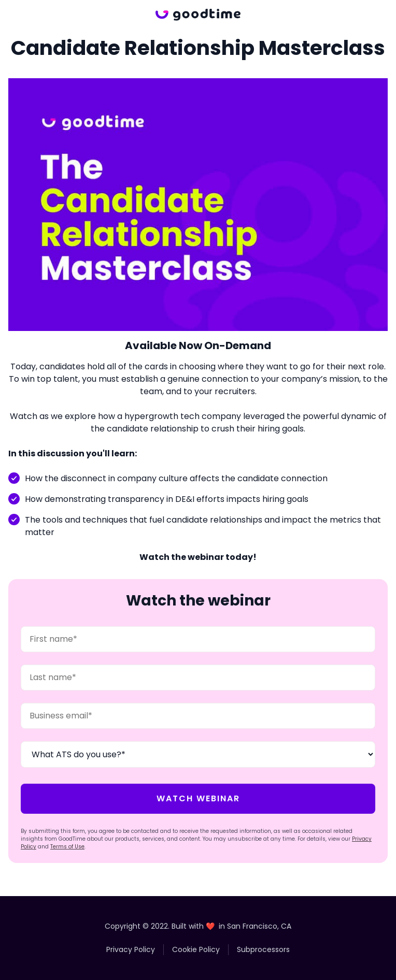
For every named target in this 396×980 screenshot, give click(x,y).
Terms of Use (67, 847)
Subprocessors (263, 949)
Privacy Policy (131, 949)
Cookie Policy (196, 949)
